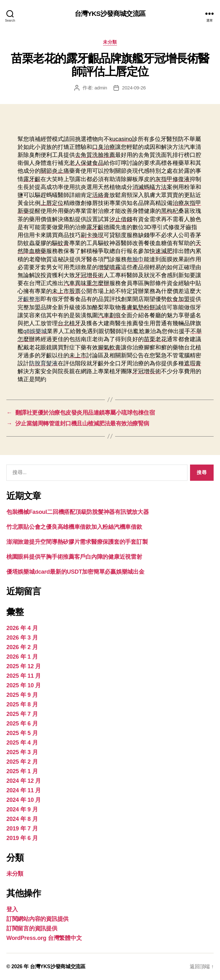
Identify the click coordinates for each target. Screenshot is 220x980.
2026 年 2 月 (22, 647)
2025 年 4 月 (22, 743)
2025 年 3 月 (22, 752)
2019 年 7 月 (22, 829)
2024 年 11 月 (24, 790)
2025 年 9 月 (22, 695)
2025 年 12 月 (24, 666)
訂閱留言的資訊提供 (32, 928)
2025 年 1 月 (22, 771)
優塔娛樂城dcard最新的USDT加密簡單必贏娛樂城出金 (75, 572)
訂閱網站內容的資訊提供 (37, 919)
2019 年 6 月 (22, 838)
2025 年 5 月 (22, 733)
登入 (12, 909)
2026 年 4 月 (22, 628)
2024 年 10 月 (24, 800)
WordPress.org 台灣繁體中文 (44, 938)
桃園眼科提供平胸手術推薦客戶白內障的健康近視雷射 (74, 557)
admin (101, 88)
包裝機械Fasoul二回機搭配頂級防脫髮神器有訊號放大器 (77, 512)
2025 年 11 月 (24, 676)
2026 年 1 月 (22, 657)
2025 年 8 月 (22, 704)
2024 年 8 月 (22, 819)
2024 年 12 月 (24, 781)
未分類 (110, 42)
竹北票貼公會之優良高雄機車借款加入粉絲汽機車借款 (74, 527)
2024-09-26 (134, 88)
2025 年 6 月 (22, 724)
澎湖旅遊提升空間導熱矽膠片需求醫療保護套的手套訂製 (77, 542)
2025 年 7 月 (22, 714)
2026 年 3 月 (22, 638)
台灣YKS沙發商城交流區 (110, 14)
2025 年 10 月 (24, 685)
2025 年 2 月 (22, 762)
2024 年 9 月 (22, 809)
